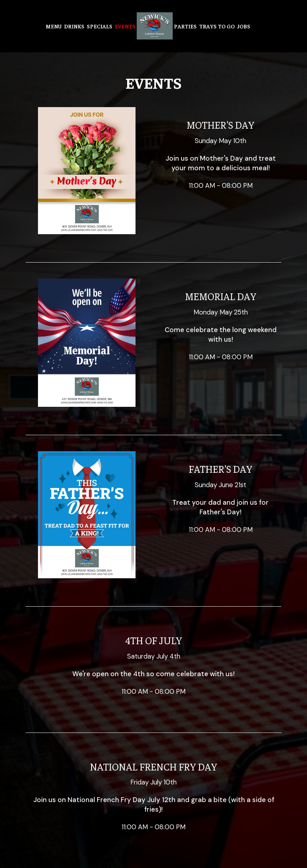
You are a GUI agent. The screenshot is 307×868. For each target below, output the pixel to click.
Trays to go (217, 26)
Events (125, 26)
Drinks (74, 26)
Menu (54, 26)
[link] (155, 26)
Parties (185, 26)
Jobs (244, 26)
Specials (100, 26)
